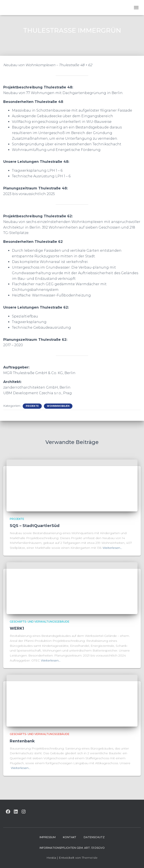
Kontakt (70, 837)
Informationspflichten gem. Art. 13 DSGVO (72, 848)
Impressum (48, 837)
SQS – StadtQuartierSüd (35, 526)
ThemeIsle (90, 858)
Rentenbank (22, 741)
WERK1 (17, 628)
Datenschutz (94, 837)
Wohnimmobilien (58, 406)
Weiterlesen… (112, 548)
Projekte (32, 406)
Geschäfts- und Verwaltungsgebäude (40, 622)
